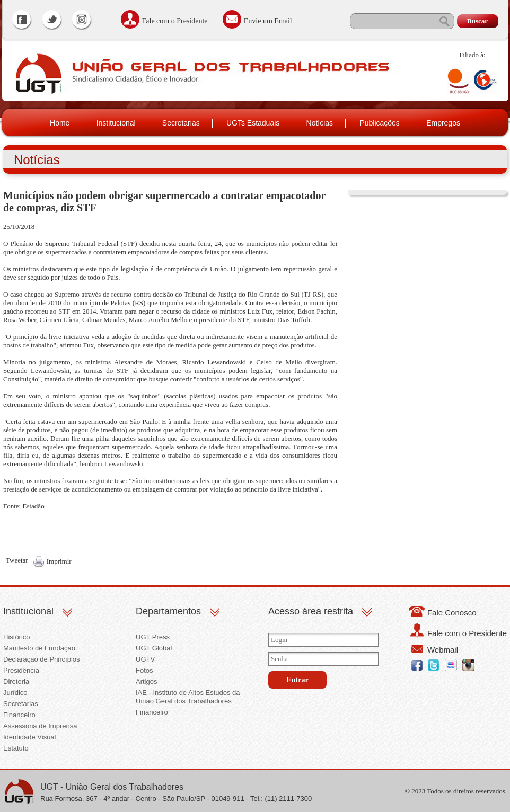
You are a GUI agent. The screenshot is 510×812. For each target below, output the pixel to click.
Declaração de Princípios (42, 659)
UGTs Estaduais (253, 123)
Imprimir (59, 561)
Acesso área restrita (311, 611)
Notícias (320, 123)
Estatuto (16, 748)
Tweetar (17, 560)
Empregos (443, 123)
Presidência (21, 670)
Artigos (146, 681)
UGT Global (154, 648)
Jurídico (15, 693)
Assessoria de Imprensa (40, 726)
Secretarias (181, 123)
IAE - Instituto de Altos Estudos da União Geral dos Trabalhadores (188, 697)
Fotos (144, 670)
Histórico (17, 637)
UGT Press (153, 637)
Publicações (380, 123)
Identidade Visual (30, 737)
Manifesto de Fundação (39, 648)
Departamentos (168, 611)
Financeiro (19, 715)
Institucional (116, 123)
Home (60, 123)
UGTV (145, 659)
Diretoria (16, 681)
